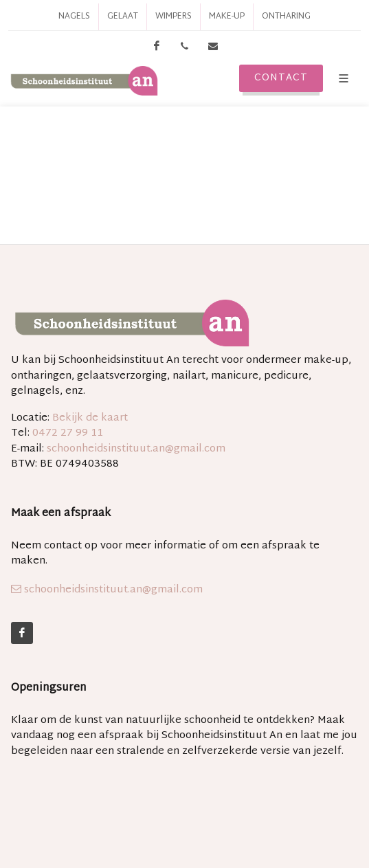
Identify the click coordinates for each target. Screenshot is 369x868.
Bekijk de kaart (89, 418)
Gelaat (123, 16)
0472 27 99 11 (68, 433)
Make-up (227, 16)
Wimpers (174, 16)
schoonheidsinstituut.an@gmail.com (136, 449)
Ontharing (286, 16)
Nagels (74, 16)
